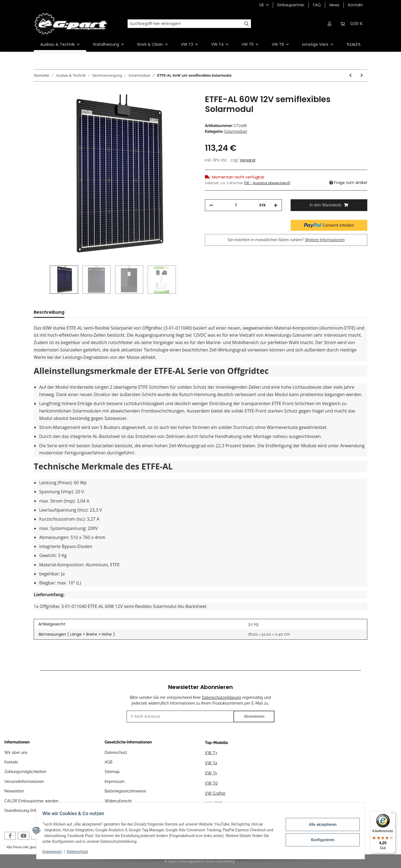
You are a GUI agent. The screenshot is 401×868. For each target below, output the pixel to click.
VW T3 (211, 753)
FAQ (317, 5)
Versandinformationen (24, 782)
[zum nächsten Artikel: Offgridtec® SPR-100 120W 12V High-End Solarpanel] (362, 75)
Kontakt (356, 5)
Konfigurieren (320, 839)
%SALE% (354, 44)
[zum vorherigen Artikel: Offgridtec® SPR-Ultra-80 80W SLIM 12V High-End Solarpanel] (350, 75)
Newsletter (14, 791)
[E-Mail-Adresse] (180, 716)
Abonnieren (254, 716)
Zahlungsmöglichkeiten (25, 772)
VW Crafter (215, 793)
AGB (108, 762)
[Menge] (236, 205)
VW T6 (211, 783)
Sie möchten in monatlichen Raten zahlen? (286, 240)
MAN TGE (214, 803)
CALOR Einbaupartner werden (31, 801)
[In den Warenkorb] (38, 91)
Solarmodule (236, 131)
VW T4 (211, 763)
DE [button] (262, 5)
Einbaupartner (291, 5)
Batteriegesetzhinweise (125, 791)
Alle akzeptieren (320, 825)
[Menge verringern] (211, 205)
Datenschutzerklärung (222, 697)
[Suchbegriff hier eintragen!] (185, 24)
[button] (330, 24)
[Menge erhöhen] (276, 205)
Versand (247, 160)
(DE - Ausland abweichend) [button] (267, 183)
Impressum (115, 782)
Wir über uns (16, 752)
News (334, 5)
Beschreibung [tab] (49, 312)
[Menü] (392, 814)
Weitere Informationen (325, 240)
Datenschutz (116, 752)
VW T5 (211, 773)
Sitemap (112, 772)
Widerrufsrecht (118, 801)
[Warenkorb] (352, 24)
